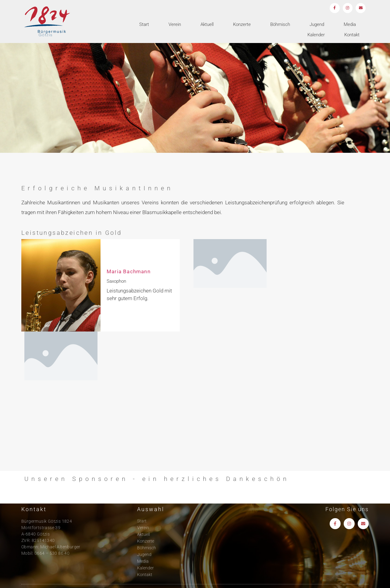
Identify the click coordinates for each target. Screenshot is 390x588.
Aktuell (207, 25)
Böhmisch (280, 25)
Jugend (317, 25)
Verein (175, 25)
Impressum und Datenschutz (340, 579)
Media (350, 25)
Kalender (316, 36)
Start (144, 25)
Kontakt (352, 36)
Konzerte (242, 25)
